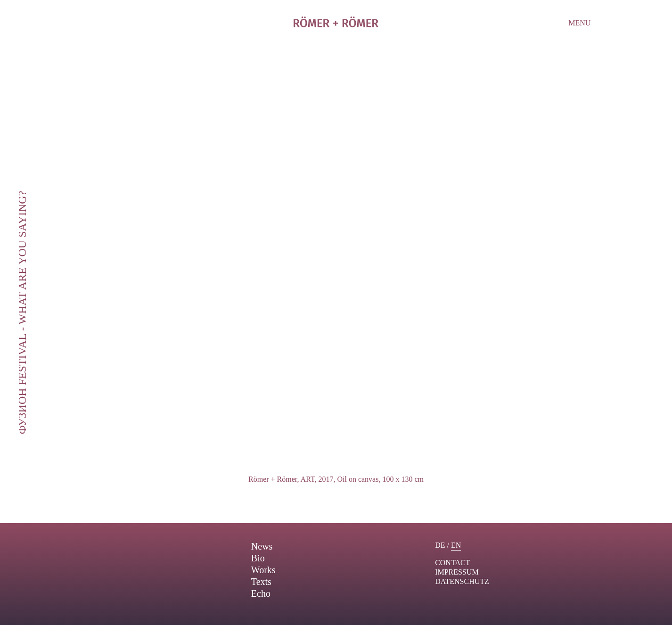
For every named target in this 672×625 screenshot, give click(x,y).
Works (263, 570)
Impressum (457, 572)
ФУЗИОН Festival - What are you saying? (22, 313)
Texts (261, 582)
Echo (261, 593)
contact (452, 563)
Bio (258, 558)
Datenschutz (462, 581)
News (262, 546)
